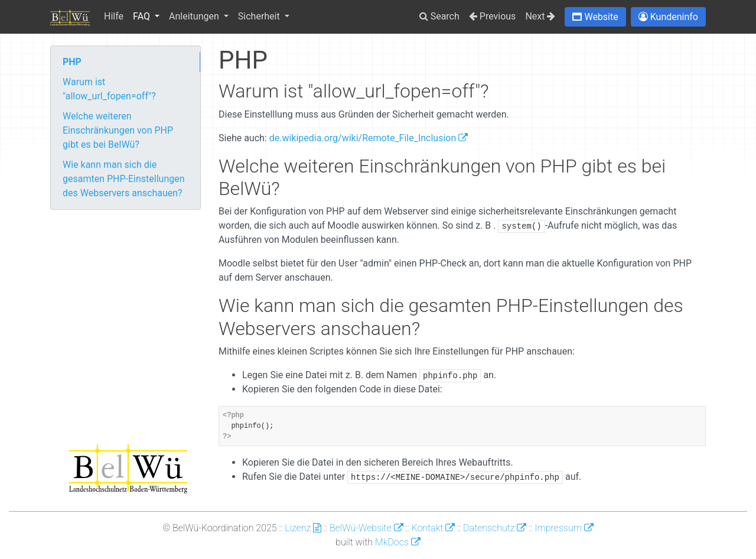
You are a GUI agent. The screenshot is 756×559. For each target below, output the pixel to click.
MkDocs (398, 542)
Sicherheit (260, 16)
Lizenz (303, 528)
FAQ (143, 16)
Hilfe (114, 16)
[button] (595, 17)
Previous (493, 16)
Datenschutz (495, 528)
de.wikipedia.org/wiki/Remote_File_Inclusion (369, 138)
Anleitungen (195, 16)
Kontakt (433, 528)
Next (540, 16)
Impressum (564, 528)
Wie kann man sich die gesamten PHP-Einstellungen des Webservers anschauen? (124, 179)
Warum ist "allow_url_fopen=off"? (109, 89)
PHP (72, 62)
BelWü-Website (366, 528)
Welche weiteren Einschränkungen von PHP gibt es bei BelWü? (118, 130)
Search (439, 16)
